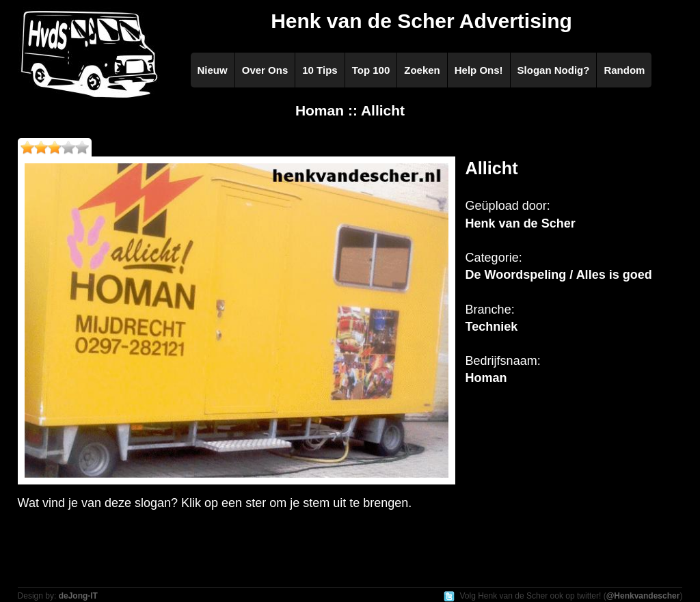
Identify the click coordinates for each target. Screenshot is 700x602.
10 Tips (320, 70)
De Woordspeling (516, 275)
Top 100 (371, 70)
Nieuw (213, 70)
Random (624, 70)
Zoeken (422, 70)
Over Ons (265, 70)
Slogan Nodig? (554, 70)
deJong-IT (78, 596)
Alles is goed (614, 275)
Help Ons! (479, 70)
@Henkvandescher (643, 596)
